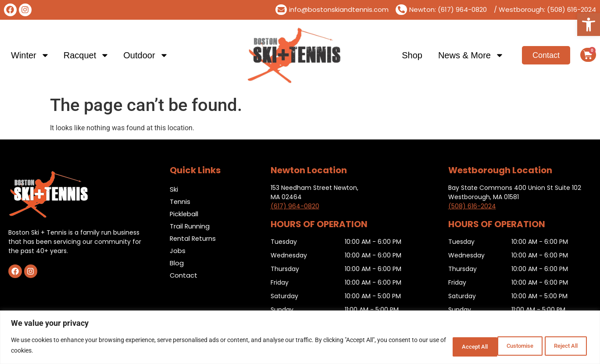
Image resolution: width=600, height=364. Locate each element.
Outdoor (146, 55)
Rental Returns (194, 238)
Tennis (180, 202)
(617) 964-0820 (295, 206)
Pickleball (184, 214)
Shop (412, 55)
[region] (300, 338)
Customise (449, 346)
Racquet (87, 55)
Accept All (562, 346)
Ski (174, 189)
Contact (184, 275)
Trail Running (190, 226)
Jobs (178, 251)
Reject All (506, 346)
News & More (471, 55)
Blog (177, 263)
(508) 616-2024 (472, 206)
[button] (589, 25)
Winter (30, 55)
